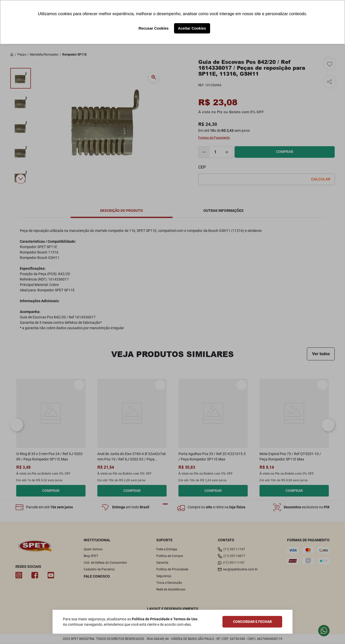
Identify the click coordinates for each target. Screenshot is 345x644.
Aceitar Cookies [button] (192, 28)
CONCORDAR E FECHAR (252, 622)
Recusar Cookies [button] (154, 28)
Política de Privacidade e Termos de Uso (165, 619)
